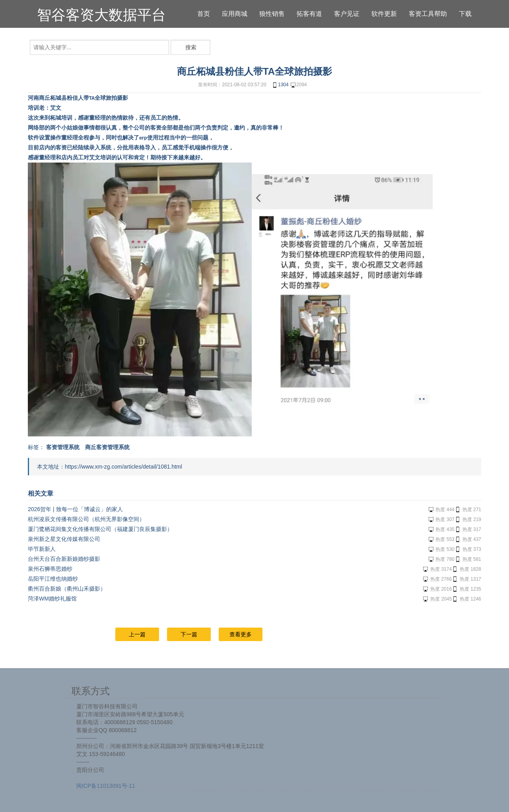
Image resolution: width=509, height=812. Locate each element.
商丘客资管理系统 (107, 447)
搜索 (191, 47)
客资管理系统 (63, 447)
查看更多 (241, 634)
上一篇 (137, 634)
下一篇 (189, 634)
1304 (280, 85)
